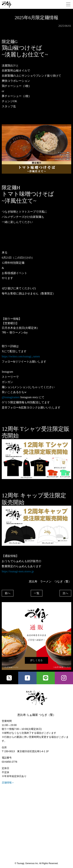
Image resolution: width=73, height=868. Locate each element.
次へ (65, 593)
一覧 (37, 593)
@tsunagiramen (11, 397)
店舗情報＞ (8, 783)
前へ (8, 593)
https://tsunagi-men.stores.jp (18, 571)
